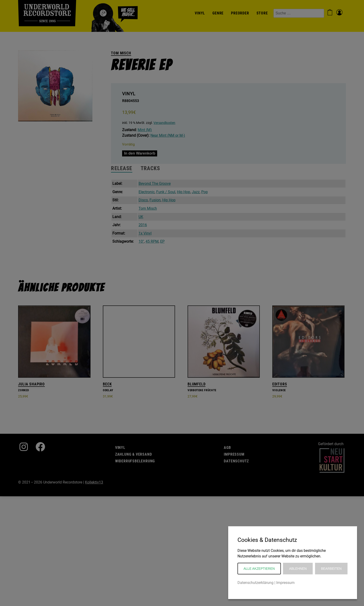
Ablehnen (298, 569)
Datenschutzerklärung (255, 583)
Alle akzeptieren (259, 569)
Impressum (285, 583)
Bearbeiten (331, 569)
